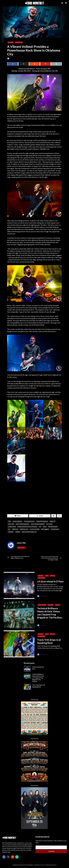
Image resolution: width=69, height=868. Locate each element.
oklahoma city (24, 529)
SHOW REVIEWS (19, 42)
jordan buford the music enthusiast (27, 527)
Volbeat (18, 532)
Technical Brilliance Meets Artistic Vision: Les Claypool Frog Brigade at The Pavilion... (50, 613)
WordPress (54, 865)
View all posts (21, 548)
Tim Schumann (42, 596)
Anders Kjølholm (17, 521)
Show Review (55, 529)
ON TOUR (53, 576)
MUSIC (47, 576)
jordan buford (12, 527)
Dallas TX (53, 521)
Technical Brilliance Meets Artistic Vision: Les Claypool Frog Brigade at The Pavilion (38, 678)
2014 (9, 521)
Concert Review (42, 605)
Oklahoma (15, 529)
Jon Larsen (49, 524)
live (40, 527)
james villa (11, 524)
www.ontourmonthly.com (29, 532)
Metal (45, 527)
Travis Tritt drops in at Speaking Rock (49, 641)
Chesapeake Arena (29, 521)
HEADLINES (11, 42)
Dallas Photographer (42, 521)
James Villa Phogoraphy (23, 524)
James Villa (11, 58)
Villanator (11, 532)
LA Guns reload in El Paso (50, 581)
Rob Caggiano (45, 529)
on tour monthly (35, 529)
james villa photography (38, 524)
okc (9, 529)
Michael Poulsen (53, 527)
